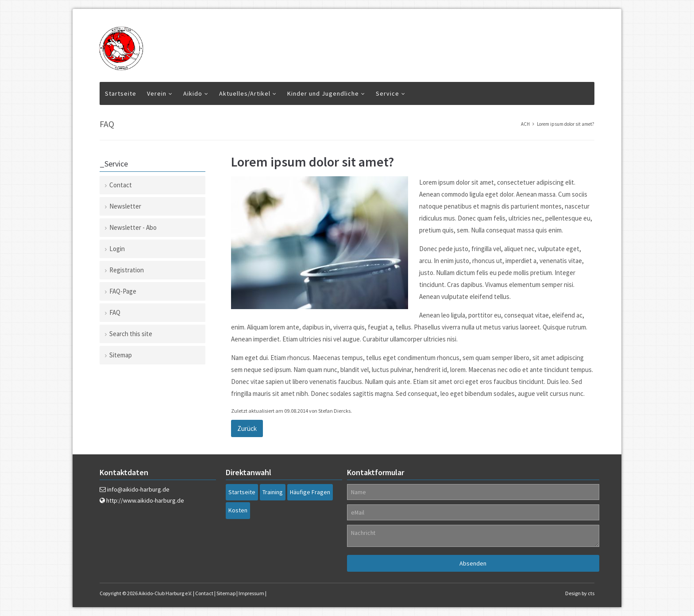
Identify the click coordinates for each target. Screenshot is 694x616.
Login (117, 249)
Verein (157, 93)
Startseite (121, 93)
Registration (127, 270)
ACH (525, 124)
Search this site (131, 334)
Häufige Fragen (310, 492)
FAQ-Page (123, 291)
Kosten (238, 510)
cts (591, 593)
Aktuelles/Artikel (245, 93)
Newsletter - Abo (133, 227)
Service (387, 93)
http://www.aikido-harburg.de (145, 500)
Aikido (193, 93)
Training (273, 492)
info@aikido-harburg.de (138, 489)
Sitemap (121, 355)
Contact (121, 185)
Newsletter (125, 206)
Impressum (251, 593)
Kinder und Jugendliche (323, 93)
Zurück (247, 428)
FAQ (115, 312)
